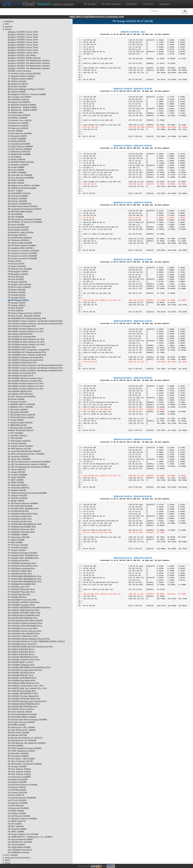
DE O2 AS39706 (15, 214)
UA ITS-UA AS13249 (17, 800)
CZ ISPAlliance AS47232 (19, 152)
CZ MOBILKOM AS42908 (19, 154)
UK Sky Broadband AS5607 (20, 840)
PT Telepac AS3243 (17, 550)
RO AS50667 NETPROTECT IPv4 (23, 694)
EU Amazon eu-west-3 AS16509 (22, 259)
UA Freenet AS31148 (17, 793)
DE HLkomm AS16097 (18, 196)
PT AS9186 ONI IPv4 (17, 597)
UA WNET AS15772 (17, 821)
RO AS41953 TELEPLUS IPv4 (21, 673)
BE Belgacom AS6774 (18, 84)
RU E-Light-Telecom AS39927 (21, 722)
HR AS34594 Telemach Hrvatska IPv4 (25, 378)
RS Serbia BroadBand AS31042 (22, 714)
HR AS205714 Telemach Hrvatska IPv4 (26, 358)
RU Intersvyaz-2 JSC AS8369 (21, 727)
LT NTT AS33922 (15, 433)
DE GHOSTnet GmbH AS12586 (22, 188)
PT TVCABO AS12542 (18, 548)
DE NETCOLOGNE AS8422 (20, 212)
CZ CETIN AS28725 (17, 141)
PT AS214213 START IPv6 (20, 519)
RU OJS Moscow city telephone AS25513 (27, 743)
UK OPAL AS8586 (16, 832)
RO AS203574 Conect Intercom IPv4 (24, 631)
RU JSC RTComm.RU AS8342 (22, 730)
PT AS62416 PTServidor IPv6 (21, 529)
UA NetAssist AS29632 (18, 808)
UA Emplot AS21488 (17, 782)
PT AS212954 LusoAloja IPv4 (21, 569)
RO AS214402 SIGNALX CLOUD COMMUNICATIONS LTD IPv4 (36, 642)
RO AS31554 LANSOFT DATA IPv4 (24, 660)
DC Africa (149, 4)
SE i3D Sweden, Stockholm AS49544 (25, 764)
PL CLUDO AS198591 (18, 475)
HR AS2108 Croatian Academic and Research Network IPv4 (35, 365)
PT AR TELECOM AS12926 (20, 506)
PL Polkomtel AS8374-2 (19, 488)
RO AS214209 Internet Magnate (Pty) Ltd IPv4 (29, 639)
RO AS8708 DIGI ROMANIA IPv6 (23, 618)
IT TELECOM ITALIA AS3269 (21, 417)
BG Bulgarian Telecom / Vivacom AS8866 (27, 94)
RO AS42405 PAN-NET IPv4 (20, 675)
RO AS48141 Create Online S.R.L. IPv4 (26, 686)
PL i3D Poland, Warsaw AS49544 (23, 503)
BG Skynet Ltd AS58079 (19, 102)
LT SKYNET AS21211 (18, 436)
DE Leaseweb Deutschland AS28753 (25, 209)
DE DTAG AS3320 (16, 180)
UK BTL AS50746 (16, 826)
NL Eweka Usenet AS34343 (20, 446)
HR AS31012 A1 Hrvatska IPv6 (22, 326)
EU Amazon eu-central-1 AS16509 (23, 251)
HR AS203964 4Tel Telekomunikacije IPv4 (27, 352)
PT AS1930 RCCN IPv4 (18, 561)
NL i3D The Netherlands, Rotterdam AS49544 (29, 467)
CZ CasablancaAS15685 (19, 144)
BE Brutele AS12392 (17, 87)
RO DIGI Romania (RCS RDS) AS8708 (25, 621)
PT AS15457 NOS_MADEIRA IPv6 (23, 509)
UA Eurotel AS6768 (17, 787)
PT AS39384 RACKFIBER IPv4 (22, 584)
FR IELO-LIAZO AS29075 (19, 287)
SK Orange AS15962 (17, 767)
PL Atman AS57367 (17, 472)
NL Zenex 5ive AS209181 (19, 459)
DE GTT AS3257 (15, 191)
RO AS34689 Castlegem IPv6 (21, 605)
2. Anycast (8, 27)
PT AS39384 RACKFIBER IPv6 (22, 527)
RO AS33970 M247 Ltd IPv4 (20, 662)
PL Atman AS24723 (17, 470)
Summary (165, 4)
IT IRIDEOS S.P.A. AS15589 (20, 407)
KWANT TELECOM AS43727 (21, 430)
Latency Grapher (55, 4)
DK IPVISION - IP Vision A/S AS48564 (25, 222)
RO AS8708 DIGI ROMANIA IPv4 (23, 707)
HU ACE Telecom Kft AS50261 (22, 397)
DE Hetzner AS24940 (17, 199)
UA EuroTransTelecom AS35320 (23, 785)
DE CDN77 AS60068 (17, 173)
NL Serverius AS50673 (18, 457)
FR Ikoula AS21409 (17, 290)
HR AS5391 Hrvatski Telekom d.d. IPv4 (26, 384)
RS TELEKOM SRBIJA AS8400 (22, 717)
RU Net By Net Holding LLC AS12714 (25, 738)
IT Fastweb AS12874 (17, 402)
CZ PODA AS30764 (16, 160)
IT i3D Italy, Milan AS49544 (20, 428)
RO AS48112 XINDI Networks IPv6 (23, 610)
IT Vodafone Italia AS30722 (20, 423)
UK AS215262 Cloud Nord (20, 850)
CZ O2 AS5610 (15, 157)
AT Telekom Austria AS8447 (21, 79)
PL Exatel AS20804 (17, 477)
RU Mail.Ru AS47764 (17, 735)
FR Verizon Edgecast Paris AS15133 (24, 313)
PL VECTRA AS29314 (18, 498)
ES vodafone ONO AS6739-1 (21, 248)
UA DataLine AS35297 (18, 780)
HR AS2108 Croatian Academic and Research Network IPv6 (35, 321)
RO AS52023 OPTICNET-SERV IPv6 (24, 613)
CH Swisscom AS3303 (18, 123)
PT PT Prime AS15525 (18, 545)
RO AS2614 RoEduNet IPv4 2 (21, 652)
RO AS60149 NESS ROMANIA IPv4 (24, 704)
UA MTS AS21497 (16, 806)
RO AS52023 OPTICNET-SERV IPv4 (24, 699)
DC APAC (132, 4)
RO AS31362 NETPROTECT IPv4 (23, 657)
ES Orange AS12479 (17, 235)
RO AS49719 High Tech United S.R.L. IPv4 (27, 688)
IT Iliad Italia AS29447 (18, 410)
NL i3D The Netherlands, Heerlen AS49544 (27, 464)
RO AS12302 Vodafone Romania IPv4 (25, 623)
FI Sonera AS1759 (16, 264)
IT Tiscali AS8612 (16, 420)
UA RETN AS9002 (16, 811)
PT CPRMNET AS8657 (18, 535)
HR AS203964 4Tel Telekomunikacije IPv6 (27, 318)
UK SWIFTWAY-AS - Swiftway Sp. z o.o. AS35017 (30, 837)
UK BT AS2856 (15, 824)
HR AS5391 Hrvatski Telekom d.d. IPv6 (26, 329)
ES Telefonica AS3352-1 (19, 240)
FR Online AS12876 (17, 292)
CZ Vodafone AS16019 (18, 165)
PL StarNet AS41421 (17, 490)
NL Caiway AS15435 (17, 444)
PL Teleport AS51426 (17, 496)
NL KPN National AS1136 (19, 449)
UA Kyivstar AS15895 (18, 803)
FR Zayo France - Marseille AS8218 (24, 316)
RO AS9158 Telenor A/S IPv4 (21, 709)
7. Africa (6, 863)
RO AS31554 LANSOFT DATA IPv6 (24, 602)
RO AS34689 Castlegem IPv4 (21, 665)
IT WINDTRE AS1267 (17, 425)
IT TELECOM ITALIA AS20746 (21, 415)
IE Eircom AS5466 (16, 399)
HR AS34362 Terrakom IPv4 (20, 376)
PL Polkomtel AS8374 (18, 485)
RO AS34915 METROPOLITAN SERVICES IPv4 (29, 668)
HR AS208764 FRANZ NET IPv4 (22, 363)
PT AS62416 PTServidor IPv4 (21, 589)
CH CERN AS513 (15, 113)
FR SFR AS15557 (16, 308)
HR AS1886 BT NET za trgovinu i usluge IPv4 (29, 350)
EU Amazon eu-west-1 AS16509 (22, 253)
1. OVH (6, 24)
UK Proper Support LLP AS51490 (23, 834)
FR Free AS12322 (16, 277)
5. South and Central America (16, 858)
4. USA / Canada (10, 855)
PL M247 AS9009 (16, 480)
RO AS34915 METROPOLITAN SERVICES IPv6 (29, 608)
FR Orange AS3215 (17, 295)
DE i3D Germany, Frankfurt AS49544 (25, 219)
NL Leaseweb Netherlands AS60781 (24, 451)
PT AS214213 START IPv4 (20, 571)
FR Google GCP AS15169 (19, 285)
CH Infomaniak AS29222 (19, 115)
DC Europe (90, 4)
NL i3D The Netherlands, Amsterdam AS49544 (29, 462)
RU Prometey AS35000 (18, 756)
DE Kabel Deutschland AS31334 (23, 206)
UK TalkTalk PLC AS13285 (20, 842)
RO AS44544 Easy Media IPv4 (22, 681)
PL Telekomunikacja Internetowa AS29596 (27, 493)
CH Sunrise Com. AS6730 (20, 120)
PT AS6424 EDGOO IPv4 (19, 595)
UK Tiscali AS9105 (16, 845)
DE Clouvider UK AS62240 (20, 175)
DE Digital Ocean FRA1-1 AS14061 (24, 186)
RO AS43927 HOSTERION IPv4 (22, 678)
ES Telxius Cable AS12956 (20, 243)
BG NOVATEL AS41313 (18, 100)
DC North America (112, 4)
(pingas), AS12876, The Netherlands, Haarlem (29, 61)
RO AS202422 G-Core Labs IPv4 (23, 628)
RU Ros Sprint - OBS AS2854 (21, 759)
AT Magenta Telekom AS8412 (21, 76)
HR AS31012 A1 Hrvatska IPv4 (22, 373)
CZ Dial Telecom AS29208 (20, 149)
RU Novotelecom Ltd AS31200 (22, 741)
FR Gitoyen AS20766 (17, 282)
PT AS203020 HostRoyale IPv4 (22, 563)
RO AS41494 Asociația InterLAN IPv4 (25, 670)
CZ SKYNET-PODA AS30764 (21, 162)
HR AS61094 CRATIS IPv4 (20, 391)
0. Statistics (8, 21)
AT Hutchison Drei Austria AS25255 (24, 74)
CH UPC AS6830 (15, 131)
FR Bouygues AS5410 (18, 272)
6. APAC (6, 860)
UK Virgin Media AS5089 (19, 847)
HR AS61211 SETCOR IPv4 (20, 394)
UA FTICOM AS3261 (17, 790)
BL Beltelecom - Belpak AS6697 (22, 107)
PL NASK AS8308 (16, 483)
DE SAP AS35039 (16, 217)
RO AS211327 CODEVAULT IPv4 (23, 636)
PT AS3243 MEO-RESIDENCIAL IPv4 (25, 576)
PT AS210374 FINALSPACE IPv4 (23, 566)
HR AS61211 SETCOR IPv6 (20, 334)
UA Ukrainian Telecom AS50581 (22, 819)
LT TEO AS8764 (15, 438)
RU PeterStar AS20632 (18, 754)
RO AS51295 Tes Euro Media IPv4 (23, 696)
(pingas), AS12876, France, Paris (23, 32)
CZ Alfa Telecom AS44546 (20, 134)
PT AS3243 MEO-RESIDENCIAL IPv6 (25, 524)
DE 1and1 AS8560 (16, 167)
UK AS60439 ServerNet (18, 853)
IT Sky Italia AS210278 (18, 412)
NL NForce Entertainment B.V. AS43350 (26, 454)
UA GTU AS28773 (16, 795)
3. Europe (7, 29)
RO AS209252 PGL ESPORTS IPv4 (24, 634)
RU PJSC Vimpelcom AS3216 (21, 751)
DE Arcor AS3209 (16, 170)
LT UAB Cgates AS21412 (19, 441)
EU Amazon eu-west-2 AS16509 (22, 256)
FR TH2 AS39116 (16, 311)
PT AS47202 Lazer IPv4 (19, 587)
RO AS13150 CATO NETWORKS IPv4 (25, 626)
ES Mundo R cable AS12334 (21, 233)
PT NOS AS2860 (15, 543)
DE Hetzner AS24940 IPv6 (20, 204)
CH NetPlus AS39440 (17, 118)
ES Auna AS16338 (16, 225)
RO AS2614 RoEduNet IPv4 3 (21, 655)
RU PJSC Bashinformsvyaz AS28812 (25, 748)
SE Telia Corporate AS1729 (20, 761)
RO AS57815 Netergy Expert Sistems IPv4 (27, 701)
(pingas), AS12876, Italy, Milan (22, 55)
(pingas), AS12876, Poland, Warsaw (24, 58)
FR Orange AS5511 (17, 305)
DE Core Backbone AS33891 (21, 178)
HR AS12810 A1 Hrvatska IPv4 (22, 337)
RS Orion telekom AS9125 (20, 712)
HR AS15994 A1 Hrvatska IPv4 (22, 347)
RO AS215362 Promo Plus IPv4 (22, 644)
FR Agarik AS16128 (17, 266)
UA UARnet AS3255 (17, 813)
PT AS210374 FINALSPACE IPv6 (23, 514)
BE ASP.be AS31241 (17, 81)
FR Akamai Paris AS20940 (20, 269)
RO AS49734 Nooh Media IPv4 (22, 691)
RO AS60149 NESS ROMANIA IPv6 (24, 615)
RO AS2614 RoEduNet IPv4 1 (21, 649)
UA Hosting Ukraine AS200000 (22, 798)
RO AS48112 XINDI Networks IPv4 (23, 683)
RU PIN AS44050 (15, 746)
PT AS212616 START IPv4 (20, 516)
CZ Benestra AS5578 (17, 136)
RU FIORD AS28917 (17, 725)
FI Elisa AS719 (15, 261)
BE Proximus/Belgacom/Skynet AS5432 (26, 89)
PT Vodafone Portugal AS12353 (22, 553)
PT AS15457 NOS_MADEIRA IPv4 (23, 556)
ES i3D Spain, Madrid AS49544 (22, 246)
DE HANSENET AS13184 (19, 193)
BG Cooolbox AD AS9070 (19, 97)
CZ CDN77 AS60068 (17, 139)
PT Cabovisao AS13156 (19, 537)
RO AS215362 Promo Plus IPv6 (22, 600)
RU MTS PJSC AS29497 (19, 733)
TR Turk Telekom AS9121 (19, 769)
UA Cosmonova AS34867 (19, 777)
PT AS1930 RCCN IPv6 (18, 511)
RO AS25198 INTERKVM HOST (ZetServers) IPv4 (30, 647)
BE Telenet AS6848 (17, 92)
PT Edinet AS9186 (16, 540)
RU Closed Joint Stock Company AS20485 (27, 720)
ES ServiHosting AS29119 (20, 238)
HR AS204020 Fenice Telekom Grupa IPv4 (27, 355)
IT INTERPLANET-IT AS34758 (21, 404)
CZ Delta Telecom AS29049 (20, 147)
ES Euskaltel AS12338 (18, 230)
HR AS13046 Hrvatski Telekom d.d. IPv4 (26, 339)
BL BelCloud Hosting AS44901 (22, 105)
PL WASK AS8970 (16, 501)
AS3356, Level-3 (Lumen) (19, 71)
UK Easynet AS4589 (17, 829)
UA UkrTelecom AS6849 (19, 816)
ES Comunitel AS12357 (19, 227)
